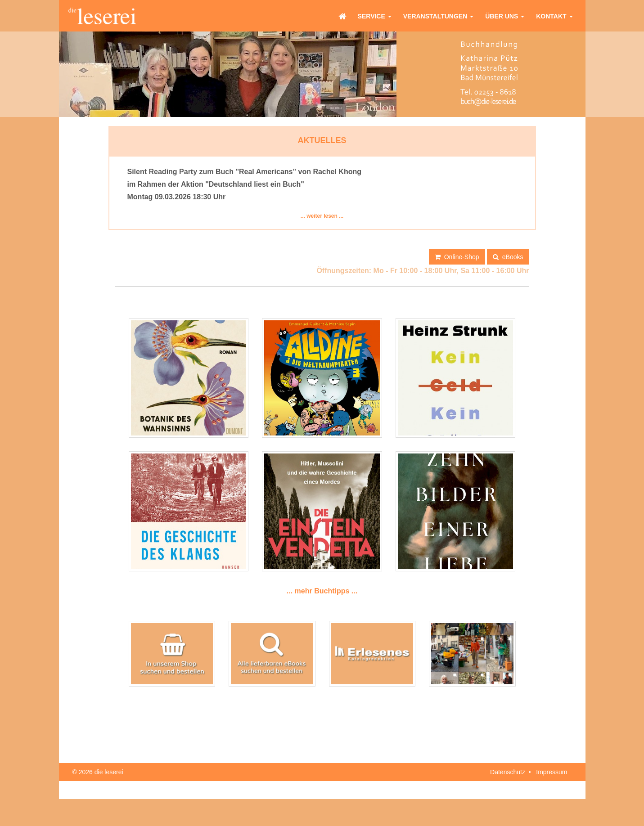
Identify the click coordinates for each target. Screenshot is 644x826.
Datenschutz (508, 772)
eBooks (508, 256)
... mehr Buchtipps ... (322, 591)
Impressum (552, 772)
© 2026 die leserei (98, 772)
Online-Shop (457, 256)
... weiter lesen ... (322, 216)
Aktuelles (322, 140)
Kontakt (554, 16)
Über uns (505, 16)
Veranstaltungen (438, 16)
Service (375, 16)
